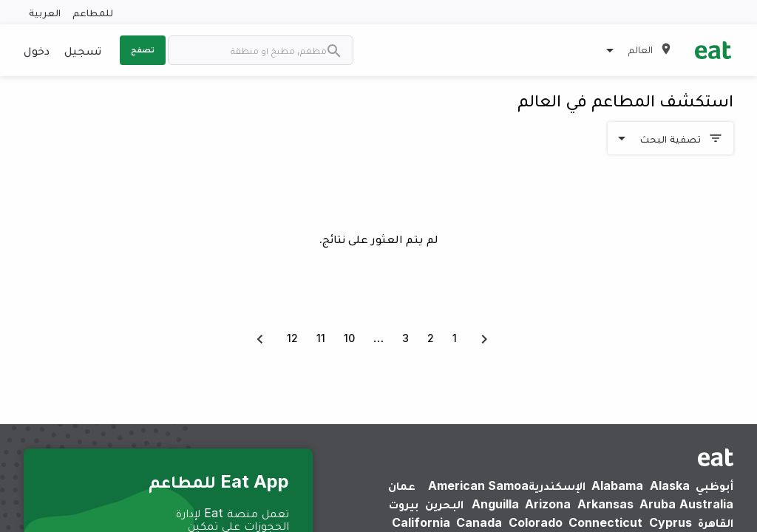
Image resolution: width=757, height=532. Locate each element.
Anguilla (495, 504)
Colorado (536, 522)
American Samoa (478, 485)
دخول (37, 50)
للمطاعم (93, 12)
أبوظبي (714, 485)
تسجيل (83, 50)
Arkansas (605, 504)
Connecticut (605, 522)
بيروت (404, 504)
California (421, 522)
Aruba (658, 504)
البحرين (444, 504)
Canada (479, 522)
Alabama (617, 485)
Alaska (670, 485)
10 (349, 338)
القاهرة (716, 522)
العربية (45, 12)
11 (321, 338)
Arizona (548, 504)
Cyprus (671, 522)
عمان (402, 485)
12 (292, 338)
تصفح (143, 50)
